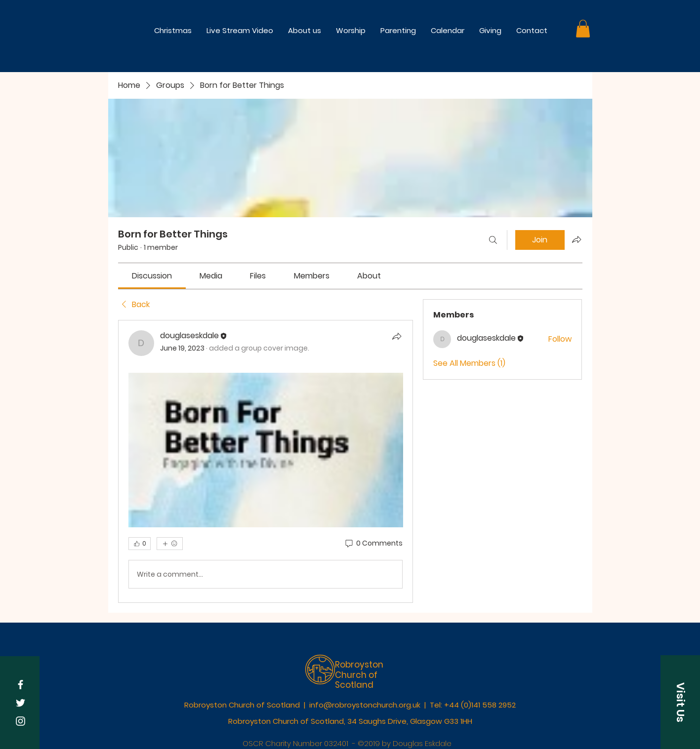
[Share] (397, 336)
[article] (266, 461)
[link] (152, 276)
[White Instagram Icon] (21, 721)
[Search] (493, 240)
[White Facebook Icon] (21, 685)
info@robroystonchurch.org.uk (365, 705)
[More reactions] (170, 544)
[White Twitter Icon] (21, 703)
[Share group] (576, 239)
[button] (351, 30)
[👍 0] (140, 544)
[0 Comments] (373, 544)
